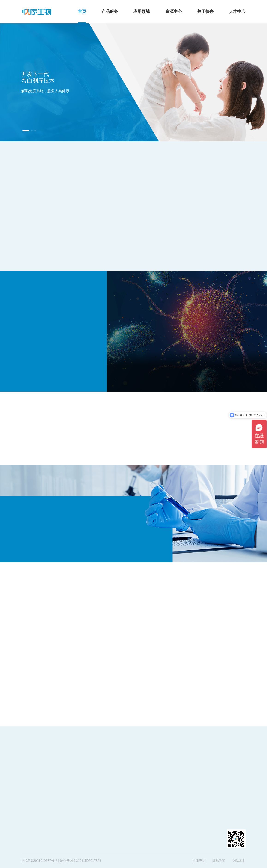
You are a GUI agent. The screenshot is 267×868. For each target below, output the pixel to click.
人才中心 (237, 12)
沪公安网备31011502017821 (81, 861)
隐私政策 (219, 861)
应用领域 (142, 12)
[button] (26, 131)
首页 (82, 12)
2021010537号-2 (45, 861)
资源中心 (174, 12)
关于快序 (205, 12)
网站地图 (239, 861)
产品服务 (110, 12)
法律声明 (199, 861)
